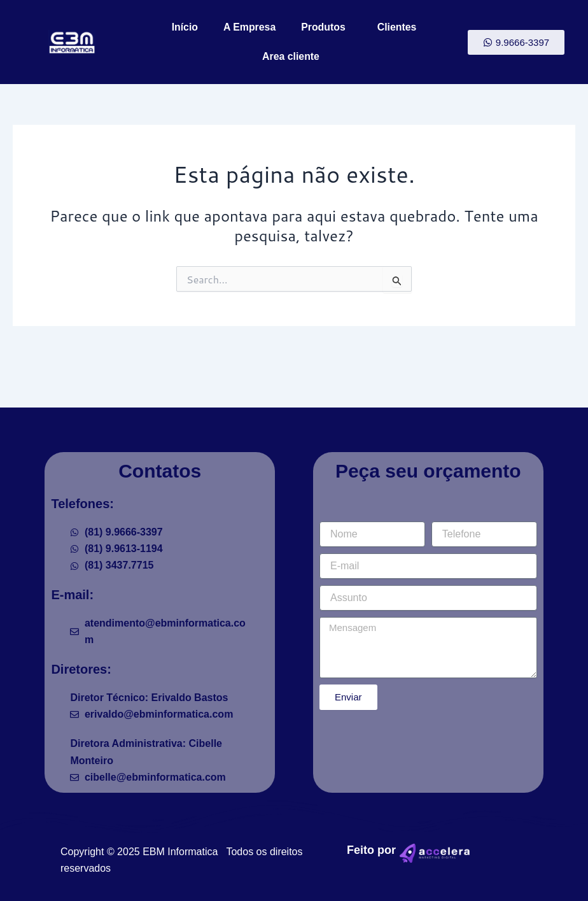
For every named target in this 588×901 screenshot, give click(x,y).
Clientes (397, 27)
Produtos (326, 27)
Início (184, 27)
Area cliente (294, 57)
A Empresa (249, 27)
